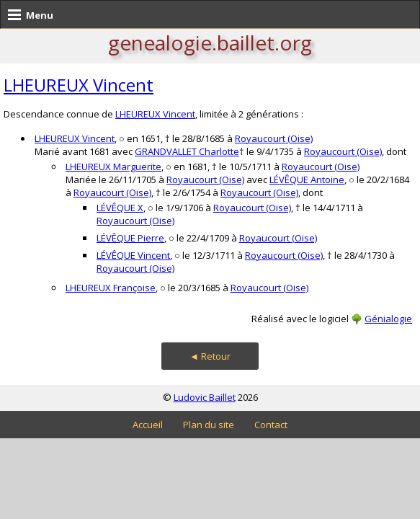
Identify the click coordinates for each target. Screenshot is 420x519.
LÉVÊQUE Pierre (130, 238)
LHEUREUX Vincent (79, 85)
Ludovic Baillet (205, 397)
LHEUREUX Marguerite (113, 167)
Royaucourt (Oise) (274, 138)
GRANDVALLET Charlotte (187, 151)
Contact (271, 425)
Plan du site (209, 425)
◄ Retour (210, 356)
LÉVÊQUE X (120, 208)
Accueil (148, 425)
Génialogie (388, 319)
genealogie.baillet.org (210, 43)
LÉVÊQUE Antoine (307, 179)
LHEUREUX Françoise (111, 288)
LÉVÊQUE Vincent (133, 255)
